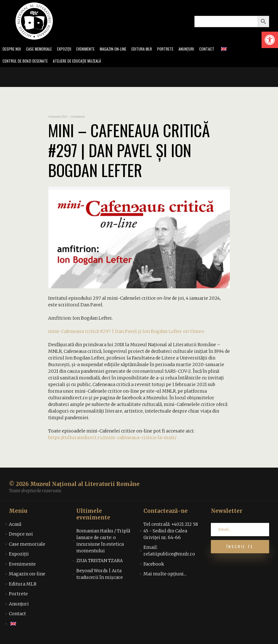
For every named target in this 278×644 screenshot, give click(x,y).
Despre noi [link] (12, 49)
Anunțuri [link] (201, 49)
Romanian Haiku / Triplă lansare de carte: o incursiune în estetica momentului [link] (103, 543)
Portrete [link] (178, 49)
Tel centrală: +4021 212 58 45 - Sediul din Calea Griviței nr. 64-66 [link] (171, 533)
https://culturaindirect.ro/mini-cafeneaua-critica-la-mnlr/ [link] (112, 439)
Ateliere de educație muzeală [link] (84, 62)
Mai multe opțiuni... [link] (165, 576)
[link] (270, 40)
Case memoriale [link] (42, 49)
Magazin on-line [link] (122, 49)
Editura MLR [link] (153, 49)
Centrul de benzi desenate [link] (27, 62)
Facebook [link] (154, 566)
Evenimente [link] (92, 49)
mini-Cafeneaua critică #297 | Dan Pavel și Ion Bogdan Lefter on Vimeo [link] (126, 333)
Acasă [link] (15, 526)
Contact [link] (222, 49)
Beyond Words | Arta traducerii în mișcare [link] (100, 576)
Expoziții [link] (69, 49)
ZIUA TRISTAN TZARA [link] (100, 562)
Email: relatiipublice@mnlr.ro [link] (169, 552)
